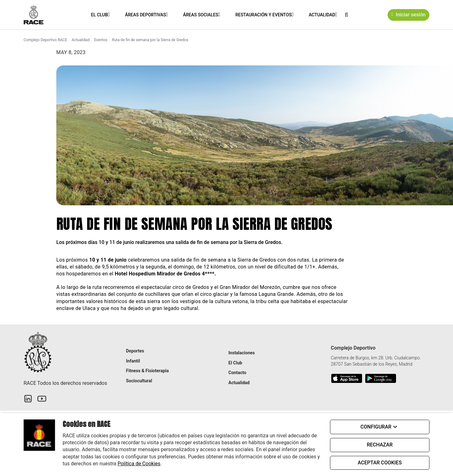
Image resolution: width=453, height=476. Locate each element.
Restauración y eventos (263, 15)
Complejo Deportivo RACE (45, 40)
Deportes (135, 351)
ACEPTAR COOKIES (380, 463)
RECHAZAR (380, 445)
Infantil (133, 361)
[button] (346, 15)
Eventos (101, 40)
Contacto (237, 373)
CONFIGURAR (380, 427)
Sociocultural (139, 381)
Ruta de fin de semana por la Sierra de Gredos (150, 40)
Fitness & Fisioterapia (148, 371)
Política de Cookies (139, 464)
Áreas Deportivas (145, 15)
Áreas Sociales (200, 15)
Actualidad (322, 15)
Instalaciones (242, 353)
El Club (99, 15)
